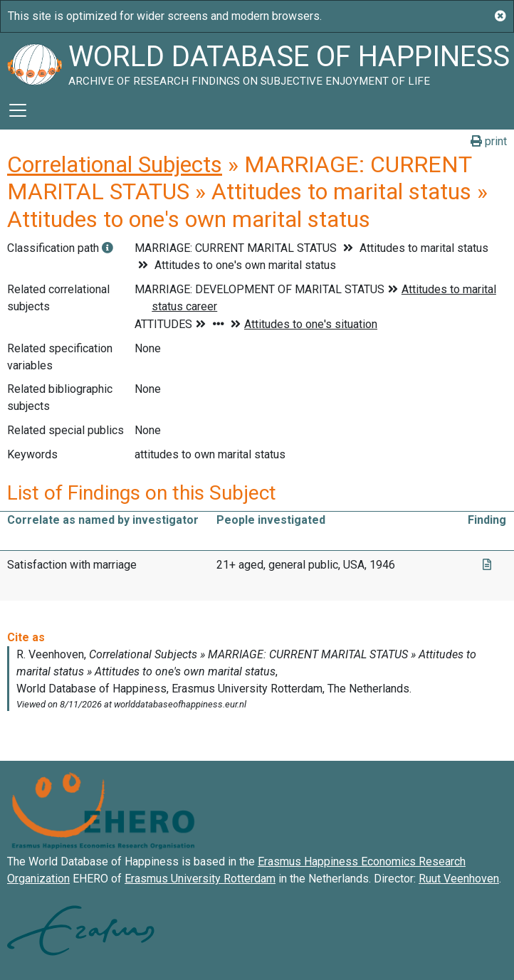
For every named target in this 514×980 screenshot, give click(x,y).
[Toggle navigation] (18, 110)
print (489, 141)
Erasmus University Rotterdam (200, 879)
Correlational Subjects (115, 164)
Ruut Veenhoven (459, 879)
